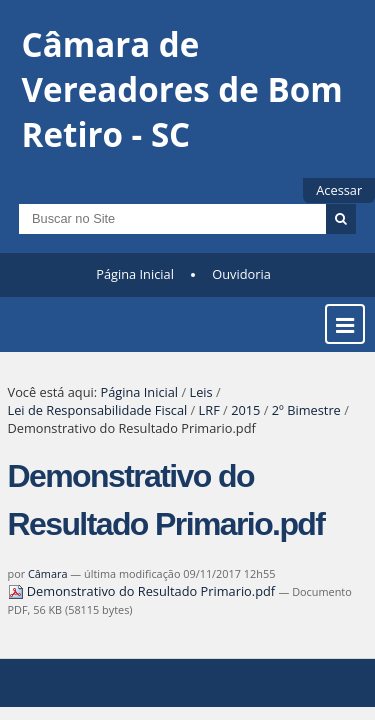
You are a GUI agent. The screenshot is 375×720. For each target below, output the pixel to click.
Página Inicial (135, 287)
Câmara (48, 586)
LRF (209, 423)
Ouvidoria (241, 287)
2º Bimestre (306, 423)
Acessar (339, 190)
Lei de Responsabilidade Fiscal (98, 423)
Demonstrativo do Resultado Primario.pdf (143, 604)
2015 (245, 423)
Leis (200, 405)
